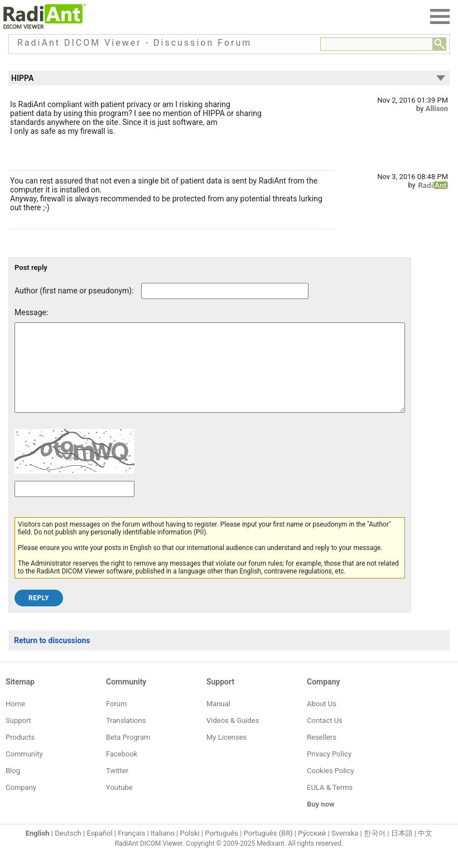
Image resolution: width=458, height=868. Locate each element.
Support (18, 737)
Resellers (322, 754)
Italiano (163, 850)
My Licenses (226, 754)
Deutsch (68, 850)
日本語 (402, 850)
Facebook (122, 771)
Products (20, 754)
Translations (126, 737)
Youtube (119, 804)
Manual (218, 720)
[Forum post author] (225, 291)
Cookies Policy (331, 787)
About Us (322, 720)
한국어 (375, 850)
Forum (116, 720)
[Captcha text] (74, 506)
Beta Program (128, 754)
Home (15, 720)
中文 (425, 850)
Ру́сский (312, 850)
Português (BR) (268, 850)
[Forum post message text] (210, 376)
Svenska (345, 850)
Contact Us (325, 737)
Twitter (117, 787)
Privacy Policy (329, 771)
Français (131, 850)
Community (24, 771)
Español (99, 850)
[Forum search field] (377, 44)
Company (21, 804)
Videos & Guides (233, 737)
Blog (13, 787)
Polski (190, 850)
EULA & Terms (330, 804)
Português (221, 850)
